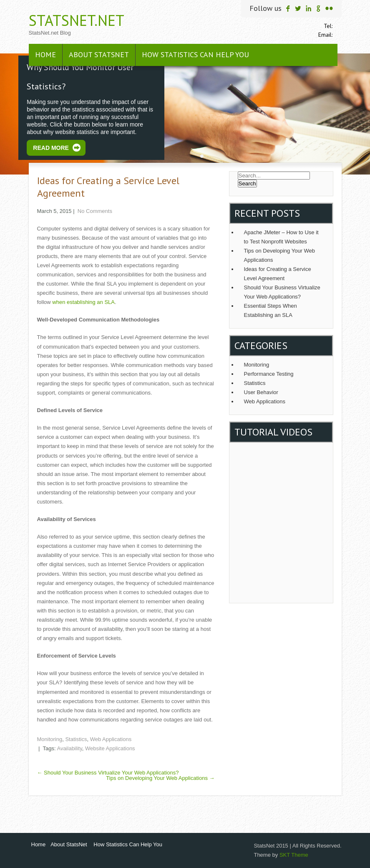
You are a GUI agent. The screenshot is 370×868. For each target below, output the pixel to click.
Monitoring (50, 739)
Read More (51, 148)
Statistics (76, 739)
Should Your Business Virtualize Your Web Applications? (108, 773)
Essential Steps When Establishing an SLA (271, 310)
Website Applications (110, 748)
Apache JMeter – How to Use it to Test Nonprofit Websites (281, 237)
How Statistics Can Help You (195, 54)
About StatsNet (99, 54)
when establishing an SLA (83, 302)
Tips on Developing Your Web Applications (160, 778)
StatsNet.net (77, 20)
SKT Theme (294, 855)
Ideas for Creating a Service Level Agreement (278, 274)
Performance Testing (269, 374)
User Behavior (261, 392)
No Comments (95, 211)
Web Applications (111, 739)
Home (45, 54)
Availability (69, 748)
